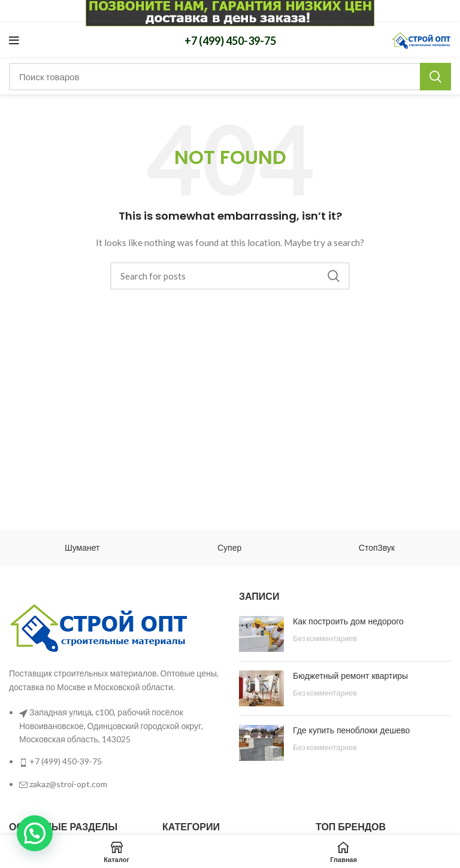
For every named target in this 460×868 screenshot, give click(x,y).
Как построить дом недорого (348, 621)
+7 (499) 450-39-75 (230, 41)
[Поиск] (230, 77)
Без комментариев (325, 638)
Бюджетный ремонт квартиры (350, 676)
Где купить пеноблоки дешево (351, 730)
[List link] (115, 696)
